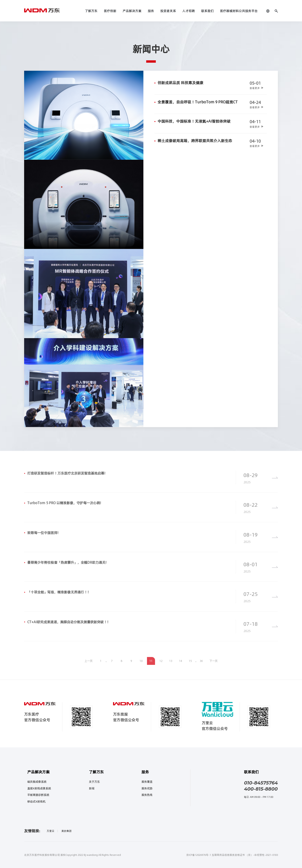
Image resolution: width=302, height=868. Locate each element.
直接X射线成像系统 (39, 788)
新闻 (92, 788)
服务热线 (147, 795)
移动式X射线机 (36, 802)
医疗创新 (110, 11)
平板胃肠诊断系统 (38, 795)
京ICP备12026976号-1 (199, 855)
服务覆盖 (147, 782)
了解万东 (91, 11)
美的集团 (67, 831)
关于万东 (94, 782)
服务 (151, 11)
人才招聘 (189, 11)
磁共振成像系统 (37, 782)
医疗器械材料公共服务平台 (239, 11)
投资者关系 (168, 11)
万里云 (51, 831)
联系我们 (207, 11)
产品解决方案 (132, 11)
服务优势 (147, 788)
